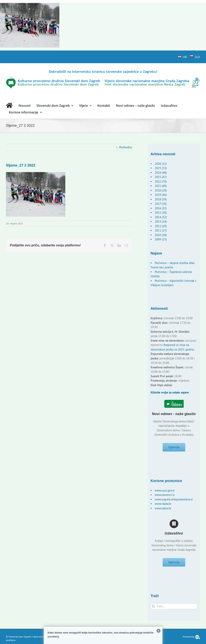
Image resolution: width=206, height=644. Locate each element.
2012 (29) (161, 226)
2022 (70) (161, 181)
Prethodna (125, 147)
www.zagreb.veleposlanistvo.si (174, 501)
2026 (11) (161, 164)
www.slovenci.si (165, 496)
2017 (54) (161, 204)
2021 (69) (161, 186)
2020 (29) (161, 190)
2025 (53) (161, 168)
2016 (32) (161, 208)
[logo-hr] (103, 71)
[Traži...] (174, 609)
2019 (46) (161, 195)
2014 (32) (161, 217)
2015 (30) (161, 213)
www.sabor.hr (163, 510)
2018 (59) (161, 199)
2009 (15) (161, 239)
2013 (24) (161, 221)
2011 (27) (161, 230)
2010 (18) (161, 235)
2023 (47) (161, 177)
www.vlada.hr (163, 505)
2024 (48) (161, 173)
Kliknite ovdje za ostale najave (170, 392)
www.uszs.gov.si (165, 492)
